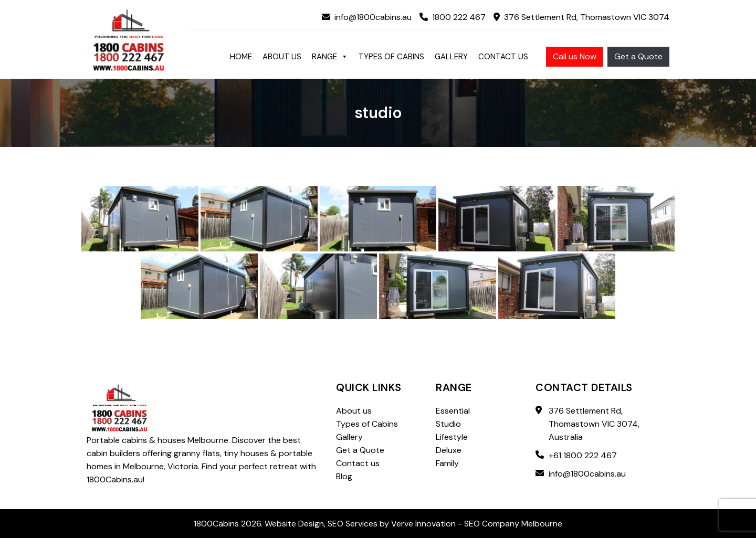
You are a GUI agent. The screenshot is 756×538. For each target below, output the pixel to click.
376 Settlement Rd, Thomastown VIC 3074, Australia (594, 424)
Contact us (503, 57)
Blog (344, 476)
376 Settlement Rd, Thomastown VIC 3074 (581, 17)
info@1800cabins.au (367, 17)
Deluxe (449, 450)
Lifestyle (452, 437)
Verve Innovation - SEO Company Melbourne (477, 524)
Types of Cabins (391, 57)
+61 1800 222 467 (583, 455)
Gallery (451, 57)
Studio (448, 424)
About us (282, 57)
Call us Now (575, 56)
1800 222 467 (453, 17)
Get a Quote (638, 56)
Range (330, 57)
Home (241, 57)
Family (447, 463)
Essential (453, 411)
